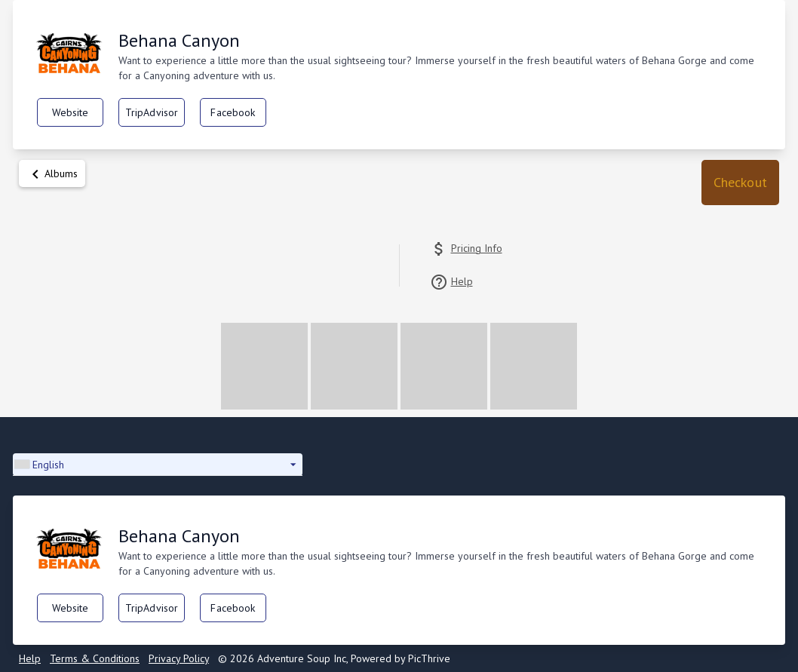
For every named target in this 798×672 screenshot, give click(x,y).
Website (71, 112)
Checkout (740, 182)
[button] (740, 183)
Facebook (233, 112)
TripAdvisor (152, 112)
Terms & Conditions (95, 658)
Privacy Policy (179, 658)
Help (30, 658)
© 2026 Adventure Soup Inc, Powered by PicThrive (334, 658)
